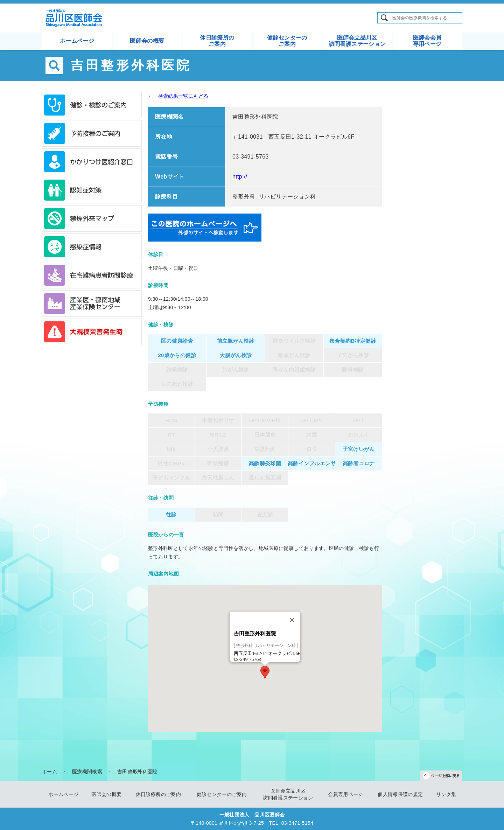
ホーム (50, 772)
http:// (240, 177)
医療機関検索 (87, 772)
